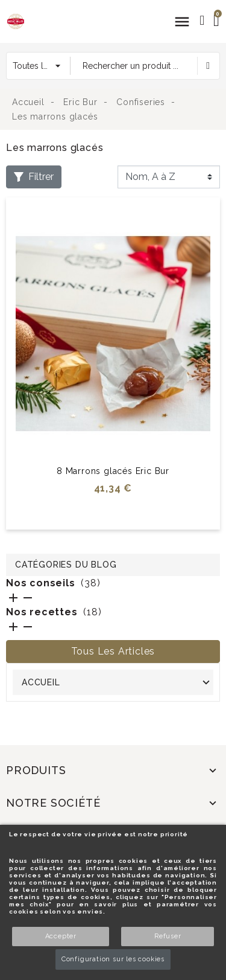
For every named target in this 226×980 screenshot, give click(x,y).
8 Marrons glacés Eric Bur (113, 471)
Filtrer (34, 177)
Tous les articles (113, 651)
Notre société (53, 803)
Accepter (61, 936)
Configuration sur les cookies (113, 959)
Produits (36, 770)
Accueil (41, 682)
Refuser (168, 936)
